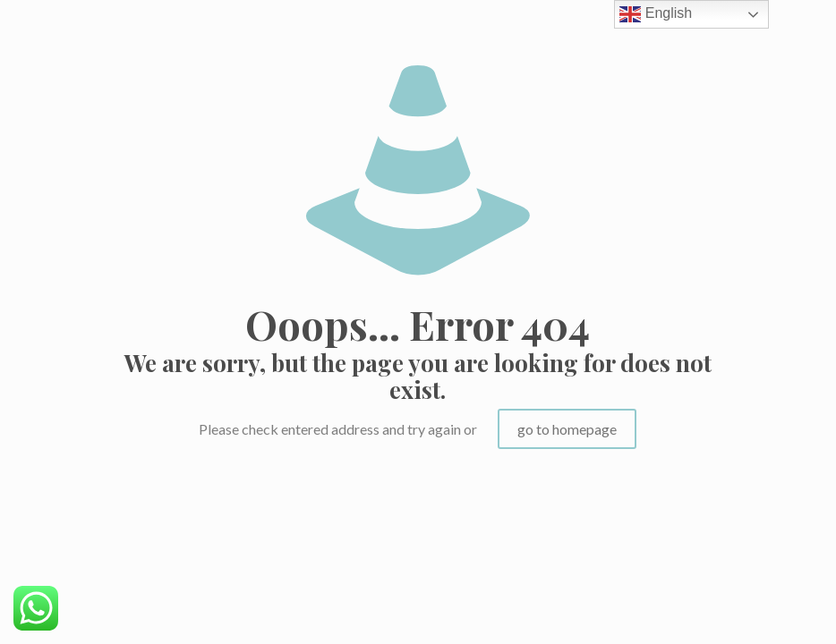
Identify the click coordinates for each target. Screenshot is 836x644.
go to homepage (567, 429)
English (656, 14)
